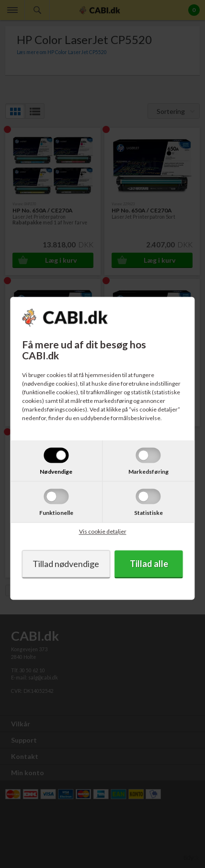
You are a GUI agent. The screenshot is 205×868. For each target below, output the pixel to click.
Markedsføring (148, 472)
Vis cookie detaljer (103, 532)
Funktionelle (56, 513)
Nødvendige (56, 472)
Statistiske (148, 513)
